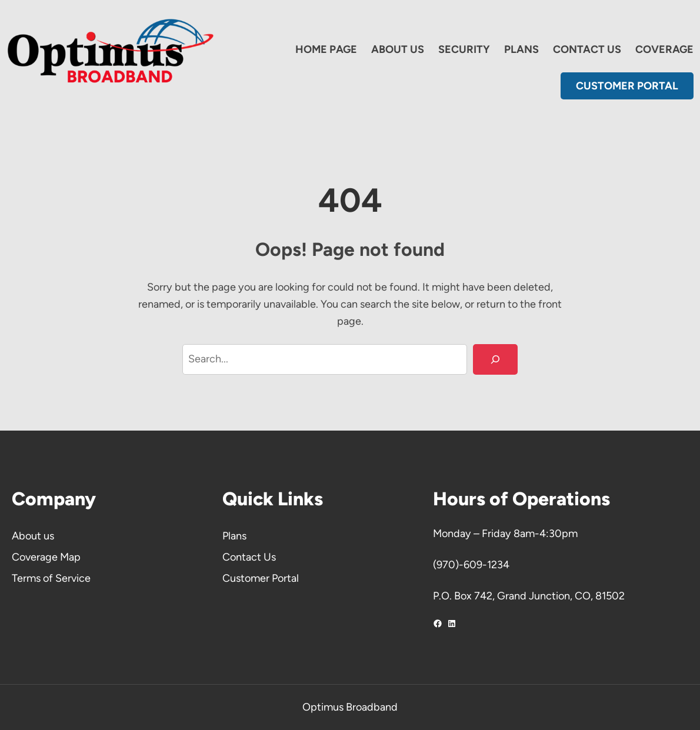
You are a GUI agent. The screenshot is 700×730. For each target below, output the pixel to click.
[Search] (495, 359)
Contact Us (249, 557)
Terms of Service (51, 578)
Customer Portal (261, 578)
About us (33, 536)
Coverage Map (46, 557)
